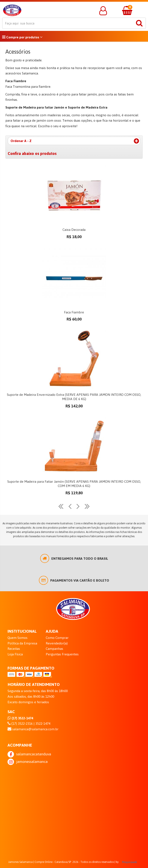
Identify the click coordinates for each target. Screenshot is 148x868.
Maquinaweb (130, 862)
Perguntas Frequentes (62, 654)
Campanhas (54, 649)
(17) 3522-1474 (20, 718)
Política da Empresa (22, 643)
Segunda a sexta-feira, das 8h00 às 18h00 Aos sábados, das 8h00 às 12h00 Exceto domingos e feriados (38, 696)
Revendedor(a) (57, 643)
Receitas (14, 649)
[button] (103, 11)
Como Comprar (57, 638)
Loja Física (15, 654)
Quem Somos (18, 638)
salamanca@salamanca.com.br (33, 729)
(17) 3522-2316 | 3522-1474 (29, 724)
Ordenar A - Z (75, 141)
